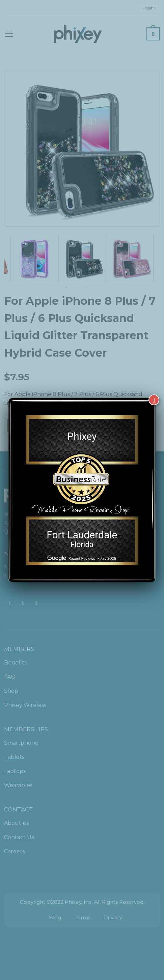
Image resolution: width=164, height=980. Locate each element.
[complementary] (115, 943)
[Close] (154, 400)
